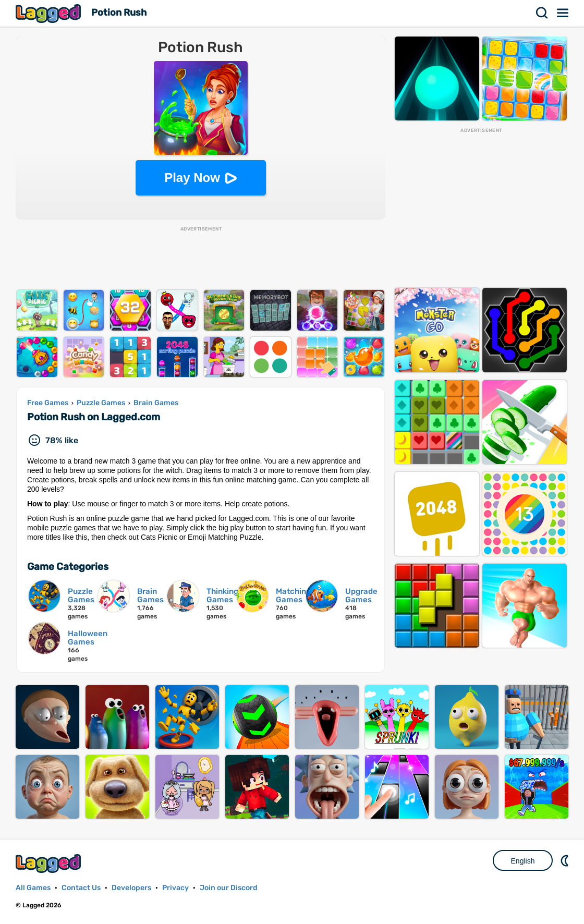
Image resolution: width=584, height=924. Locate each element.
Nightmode (566, 860)
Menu (563, 13)
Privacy (175, 888)
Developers (131, 888)
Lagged (50, 13)
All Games (33, 888)
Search (542, 13)
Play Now (192, 178)
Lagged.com (50, 863)
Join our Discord (229, 888)
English (523, 861)
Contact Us (81, 888)
